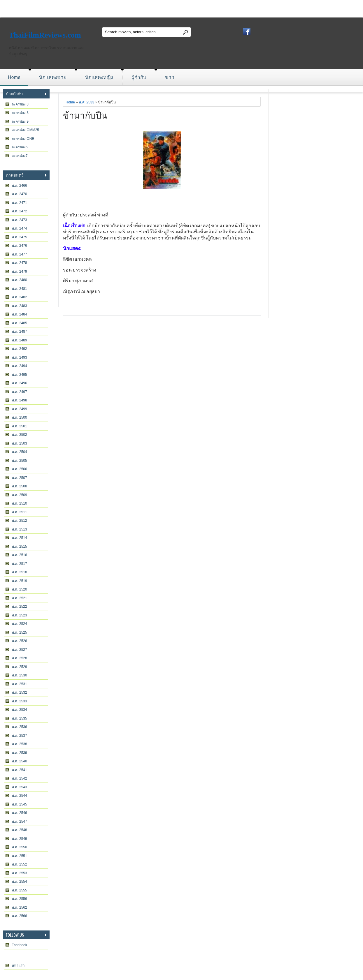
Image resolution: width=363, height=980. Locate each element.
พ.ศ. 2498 (19, 400)
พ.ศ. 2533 (19, 701)
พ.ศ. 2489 (19, 340)
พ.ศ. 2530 (19, 675)
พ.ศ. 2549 (19, 839)
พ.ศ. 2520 (19, 589)
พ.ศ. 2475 (19, 237)
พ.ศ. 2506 (19, 469)
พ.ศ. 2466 (19, 186)
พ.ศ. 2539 (19, 753)
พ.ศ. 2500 (19, 417)
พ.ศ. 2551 (19, 856)
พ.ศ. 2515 (19, 547)
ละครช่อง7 (20, 156)
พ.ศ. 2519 (19, 581)
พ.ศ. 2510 (19, 503)
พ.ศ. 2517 (19, 564)
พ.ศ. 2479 (19, 272)
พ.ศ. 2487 (19, 332)
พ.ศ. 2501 (19, 426)
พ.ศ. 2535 (19, 718)
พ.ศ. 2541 (19, 770)
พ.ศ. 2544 (19, 796)
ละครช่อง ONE (23, 139)
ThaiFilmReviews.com (45, 35)
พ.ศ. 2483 (19, 306)
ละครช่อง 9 (20, 121)
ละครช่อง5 (20, 147)
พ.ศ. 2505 (19, 461)
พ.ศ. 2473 (19, 220)
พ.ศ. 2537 (19, 736)
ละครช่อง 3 (20, 104)
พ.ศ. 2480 (19, 280)
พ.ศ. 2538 (19, 744)
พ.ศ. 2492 (19, 349)
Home (14, 77)
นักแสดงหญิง (99, 77)
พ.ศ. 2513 (19, 529)
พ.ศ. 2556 (19, 899)
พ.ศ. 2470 (19, 194)
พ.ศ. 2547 (19, 822)
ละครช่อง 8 (20, 113)
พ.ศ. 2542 (19, 778)
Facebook (19, 945)
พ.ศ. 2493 (19, 357)
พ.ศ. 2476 (19, 246)
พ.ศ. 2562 (19, 907)
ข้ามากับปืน (85, 115)
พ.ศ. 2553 (19, 873)
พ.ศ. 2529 (19, 667)
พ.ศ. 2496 (19, 383)
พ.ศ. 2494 (19, 366)
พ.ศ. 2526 (19, 641)
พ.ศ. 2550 (19, 847)
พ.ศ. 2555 (19, 890)
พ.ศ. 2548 (19, 830)
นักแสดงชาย (53, 77)
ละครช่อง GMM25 (25, 130)
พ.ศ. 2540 (19, 761)
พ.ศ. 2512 (19, 521)
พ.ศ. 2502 (19, 435)
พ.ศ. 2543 (19, 787)
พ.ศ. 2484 (19, 314)
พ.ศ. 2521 (19, 598)
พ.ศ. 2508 (19, 486)
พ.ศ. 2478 (19, 263)
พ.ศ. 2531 (19, 684)
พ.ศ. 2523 (19, 615)
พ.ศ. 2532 (19, 692)
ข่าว (170, 77)
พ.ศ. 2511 (19, 512)
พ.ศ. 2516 (19, 555)
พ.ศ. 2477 (19, 254)
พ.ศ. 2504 (19, 452)
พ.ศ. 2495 (19, 375)
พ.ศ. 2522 (19, 607)
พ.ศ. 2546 (19, 813)
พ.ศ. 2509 (19, 495)
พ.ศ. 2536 (19, 727)
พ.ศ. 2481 (19, 289)
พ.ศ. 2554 (19, 882)
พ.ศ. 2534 (19, 710)
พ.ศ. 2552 (19, 864)
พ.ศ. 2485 (19, 323)
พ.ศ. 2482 (19, 297)
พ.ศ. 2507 (19, 478)
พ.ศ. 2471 (19, 203)
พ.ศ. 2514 (19, 538)
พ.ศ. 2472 (19, 211)
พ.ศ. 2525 (19, 632)
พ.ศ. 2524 (19, 624)
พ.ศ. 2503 (19, 443)
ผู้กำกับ (139, 77)
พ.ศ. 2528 (19, 658)
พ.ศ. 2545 (19, 804)
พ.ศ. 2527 (19, 650)
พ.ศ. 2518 (19, 572)
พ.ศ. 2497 (19, 392)
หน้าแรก (18, 965)
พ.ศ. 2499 (19, 409)
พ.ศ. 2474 (19, 228)
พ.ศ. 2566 (19, 916)
